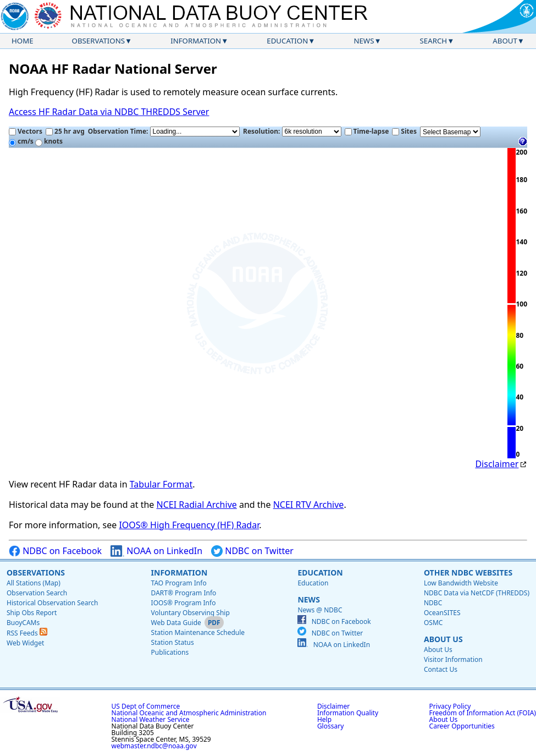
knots (49, 141)
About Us (443, 639)
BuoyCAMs (23, 623)
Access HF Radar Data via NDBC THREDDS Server (109, 112)
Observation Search (37, 593)
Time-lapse (367, 131)
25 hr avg (65, 131)
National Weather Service (151, 719)
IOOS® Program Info (184, 603)
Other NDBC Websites (468, 573)
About (505, 41)
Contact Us (441, 669)
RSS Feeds (27, 633)
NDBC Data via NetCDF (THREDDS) (477, 593)
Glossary (330, 726)
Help (324, 719)
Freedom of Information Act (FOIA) (483, 713)
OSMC (433, 623)
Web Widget (25, 643)
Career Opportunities (462, 726)
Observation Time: (164, 132)
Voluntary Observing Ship (190, 613)
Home (23, 41)
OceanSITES (442, 613)
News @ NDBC (320, 610)
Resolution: (292, 132)
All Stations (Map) (34, 583)
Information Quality (348, 713)
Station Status (173, 642)
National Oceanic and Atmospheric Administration (189, 713)
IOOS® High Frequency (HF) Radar (189, 525)
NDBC (433, 603)
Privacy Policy (450, 706)
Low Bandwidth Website (461, 583)
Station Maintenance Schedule (198, 632)
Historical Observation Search (52, 603)
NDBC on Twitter (252, 551)
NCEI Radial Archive (197, 505)
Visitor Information (453, 659)
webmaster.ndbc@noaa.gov (154, 746)
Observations (98, 41)
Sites (404, 131)
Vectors (26, 131)
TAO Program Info (179, 583)
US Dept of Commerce (146, 706)
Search (434, 41)
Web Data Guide (176, 623)
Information (196, 41)
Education (287, 41)
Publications (170, 652)
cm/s (21, 141)
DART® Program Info (184, 593)
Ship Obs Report (32, 613)
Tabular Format (161, 484)
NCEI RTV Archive (309, 505)
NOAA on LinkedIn (156, 551)
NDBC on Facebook (55, 551)
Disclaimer (497, 464)
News (364, 41)
